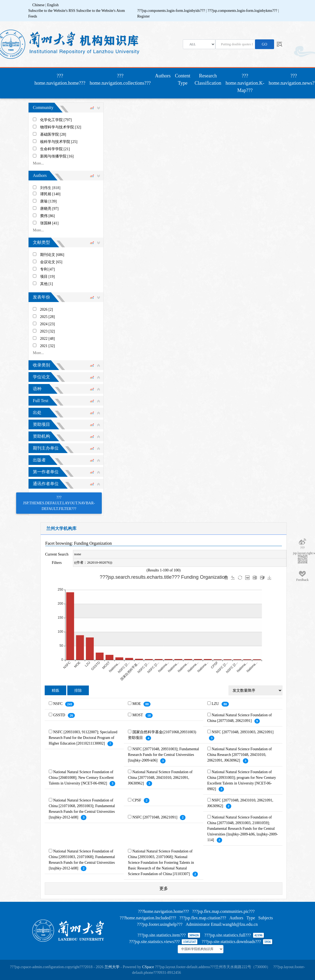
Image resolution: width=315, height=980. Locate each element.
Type (251, 918)
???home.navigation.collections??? (120, 79)
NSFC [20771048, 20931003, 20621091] (243, 732)
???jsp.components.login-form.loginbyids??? (172, 11)
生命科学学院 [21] (55, 149)
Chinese (38, 5)
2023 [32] (48, 331)
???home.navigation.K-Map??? (245, 83)
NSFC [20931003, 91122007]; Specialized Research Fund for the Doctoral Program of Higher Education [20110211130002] (83, 738)
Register (144, 16)
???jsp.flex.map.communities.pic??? (223, 911)
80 (225, 704)
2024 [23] (48, 324)
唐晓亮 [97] (49, 209)
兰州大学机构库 (61, 528)
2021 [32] (48, 346)
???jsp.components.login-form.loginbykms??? (243, 11)
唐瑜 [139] (48, 201)
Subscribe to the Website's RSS (52, 11)
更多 (164, 888)
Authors (163, 76)
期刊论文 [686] (52, 255)
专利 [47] (48, 269)
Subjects (265, 918)
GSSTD (60, 715)
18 (149, 715)
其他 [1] (47, 284)
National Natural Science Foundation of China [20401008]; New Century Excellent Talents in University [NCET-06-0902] (81, 778)
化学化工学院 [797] (56, 120)
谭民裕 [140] (50, 194)
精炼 (55, 691)
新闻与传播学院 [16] (57, 156)
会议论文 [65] (51, 262)
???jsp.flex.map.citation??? (203, 918)
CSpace (148, 967)
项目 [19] (48, 277)
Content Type (183, 79)
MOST (138, 715)
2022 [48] (48, 339)
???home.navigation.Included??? (148, 918)
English (53, 5)
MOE (137, 704)
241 (70, 704)
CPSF (137, 800)
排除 (78, 691)
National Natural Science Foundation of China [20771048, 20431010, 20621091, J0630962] (160, 778)
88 (147, 704)
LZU (216, 704)
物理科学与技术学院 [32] (61, 127)
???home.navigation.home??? (61, 79)
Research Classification (208, 79)
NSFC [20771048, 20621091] (155, 817)
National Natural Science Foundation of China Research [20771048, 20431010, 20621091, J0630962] (240, 755)
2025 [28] (48, 317)
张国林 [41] (49, 223)
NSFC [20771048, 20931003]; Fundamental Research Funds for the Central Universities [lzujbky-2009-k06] (163, 755)
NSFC (59, 704)
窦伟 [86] (48, 216)
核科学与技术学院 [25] (59, 142)
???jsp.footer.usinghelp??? (160, 924)
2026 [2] (47, 309)
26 (71, 715)
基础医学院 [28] (53, 134)
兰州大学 (112, 967)
